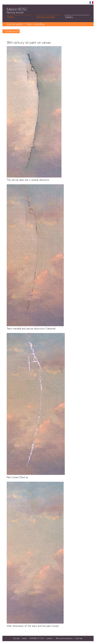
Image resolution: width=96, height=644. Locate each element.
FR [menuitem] (91, 3)
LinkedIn (49, 638)
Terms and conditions (64, 638)
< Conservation (11, 31)
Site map (79, 638)
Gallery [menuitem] (69, 17)
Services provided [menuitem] (46, 17)
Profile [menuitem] (11, 17)
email (24, 638)
